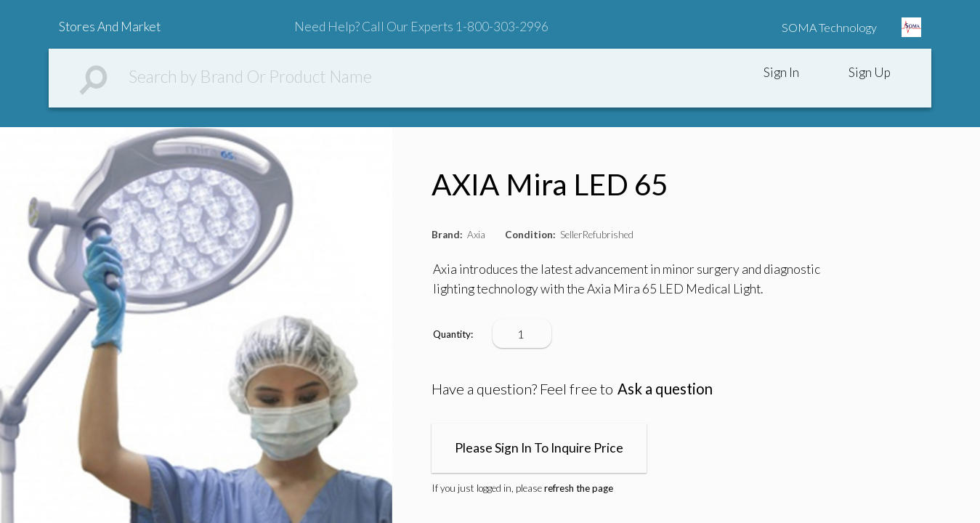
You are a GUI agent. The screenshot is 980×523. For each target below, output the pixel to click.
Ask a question (665, 389)
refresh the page (579, 488)
